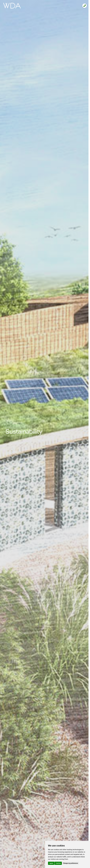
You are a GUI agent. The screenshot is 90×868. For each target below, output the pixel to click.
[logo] (12, 6)
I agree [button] (51, 863)
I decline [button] (58, 863)
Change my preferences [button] (71, 863)
